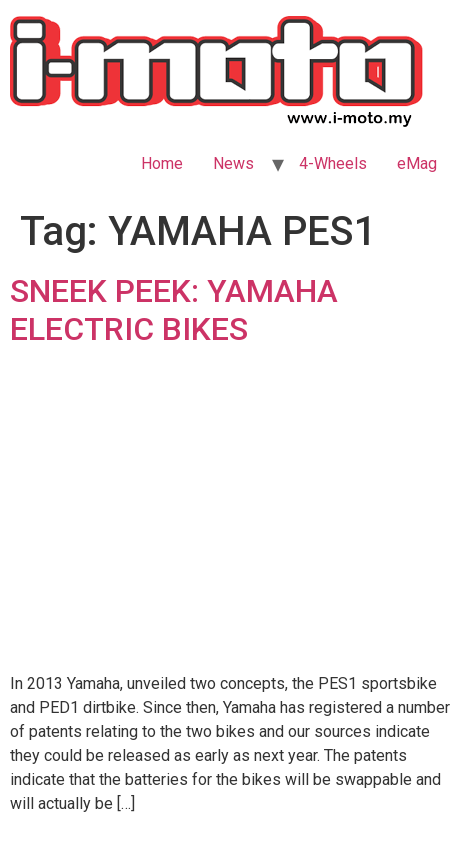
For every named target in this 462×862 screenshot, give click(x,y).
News (233, 163)
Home (162, 163)
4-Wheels (333, 163)
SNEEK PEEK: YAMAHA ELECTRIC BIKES (174, 310)
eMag (417, 163)
